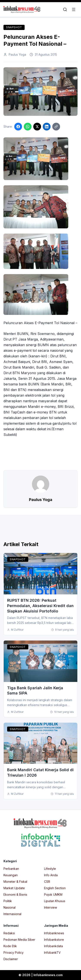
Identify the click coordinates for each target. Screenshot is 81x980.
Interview (51, 907)
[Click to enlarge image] (40, 92)
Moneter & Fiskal (15, 882)
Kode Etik (10, 946)
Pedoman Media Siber (19, 940)
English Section (55, 888)
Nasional (10, 907)
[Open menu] (74, 9)
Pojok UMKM (53, 894)
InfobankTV (52, 953)
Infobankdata (53, 946)
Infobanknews (54, 933)
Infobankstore (54, 940)
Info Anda (51, 875)
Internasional (12, 914)
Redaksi (9, 933)
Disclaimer (11, 959)
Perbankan (11, 869)
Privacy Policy (13, 953)
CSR (47, 882)
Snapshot (14, 27)
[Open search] (65, 9)
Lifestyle (50, 869)
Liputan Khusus (55, 901)
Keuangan (11, 875)
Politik (8, 901)
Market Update (14, 888)
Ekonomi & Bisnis (15, 894)
